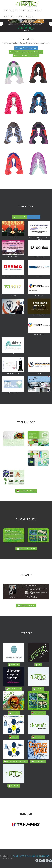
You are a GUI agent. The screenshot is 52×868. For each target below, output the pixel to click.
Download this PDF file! (26, 491)
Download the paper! (26, 606)
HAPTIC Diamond (13, 665)
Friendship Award (13, 237)
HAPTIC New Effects (38, 737)
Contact (20, 17)
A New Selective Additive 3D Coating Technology (16, 762)
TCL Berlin (13, 296)
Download (30, 17)
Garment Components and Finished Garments (26, 52)
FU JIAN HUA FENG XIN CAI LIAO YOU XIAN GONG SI (31, 856)
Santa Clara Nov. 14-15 (39, 257)
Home (6, 11)
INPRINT (39, 393)
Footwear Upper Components (26, 48)
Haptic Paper (13, 737)
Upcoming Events (19, 217)
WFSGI (39, 373)
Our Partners (13, 315)
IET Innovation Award (13, 256)
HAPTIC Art (34, 56)
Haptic (38, 665)
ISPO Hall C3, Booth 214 (39, 335)
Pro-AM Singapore (13, 393)
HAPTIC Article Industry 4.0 (13, 689)
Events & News (34, 217)
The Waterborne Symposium (39, 315)
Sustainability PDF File (38, 713)
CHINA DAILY (39, 276)
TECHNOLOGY (37, 11)
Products (14, 11)
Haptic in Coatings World (38, 762)
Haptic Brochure (13, 713)
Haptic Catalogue (38, 689)
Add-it (13, 354)
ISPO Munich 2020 (39, 296)
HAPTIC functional (13, 786)
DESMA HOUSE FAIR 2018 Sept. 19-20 (13, 276)
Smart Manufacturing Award (13, 373)
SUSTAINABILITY (10, 17)
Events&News (25, 11)
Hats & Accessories (21, 56)
